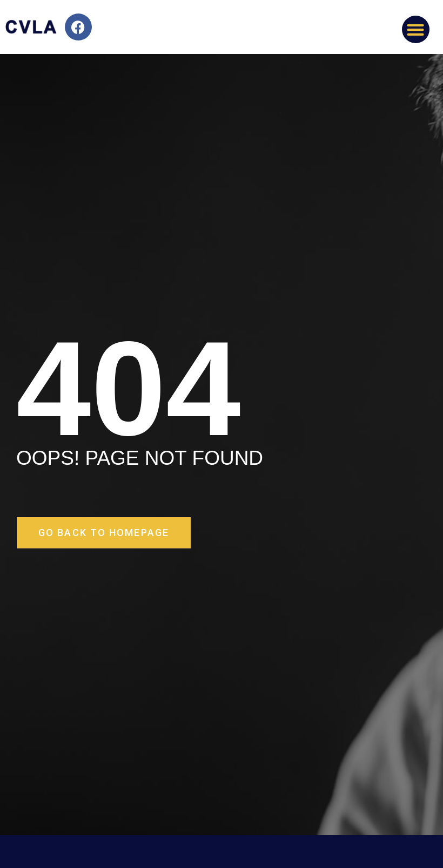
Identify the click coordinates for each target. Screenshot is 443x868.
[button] (416, 29)
